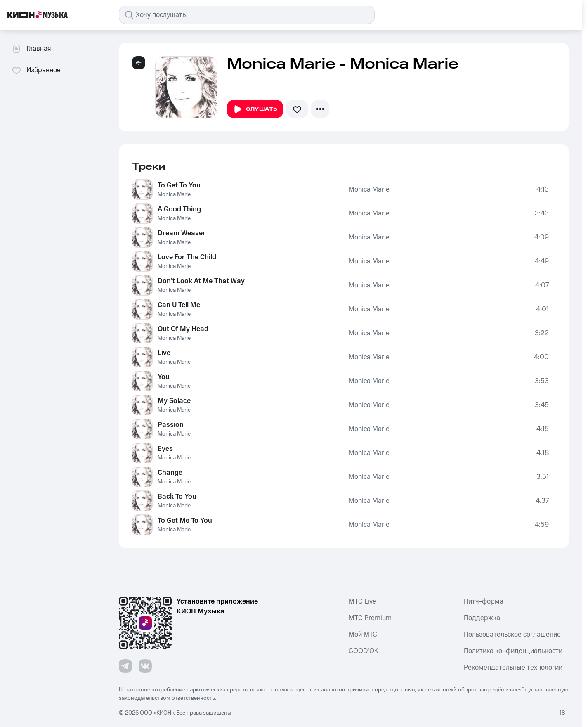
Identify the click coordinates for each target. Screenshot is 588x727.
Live (164, 353)
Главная (31, 49)
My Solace (174, 401)
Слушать (255, 109)
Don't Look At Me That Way (201, 281)
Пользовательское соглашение (512, 635)
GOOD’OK (364, 651)
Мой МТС (363, 635)
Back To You (177, 497)
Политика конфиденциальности (513, 651)
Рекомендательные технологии (513, 668)
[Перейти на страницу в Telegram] (125, 666)
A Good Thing (179, 209)
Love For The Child (187, 257)
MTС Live (362, 601)
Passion (171, 425)
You (164, 377)
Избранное (36, 70)
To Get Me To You (185, 521)
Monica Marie (174, 194)
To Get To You (179, 185)
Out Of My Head (183, 329)
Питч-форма (484, 601)
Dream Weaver (182, 233)
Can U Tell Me (179, 305)
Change (170, 473)
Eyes (165, 449)
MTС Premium (370, 618)
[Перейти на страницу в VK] (145, 666)
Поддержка (482, 618)
